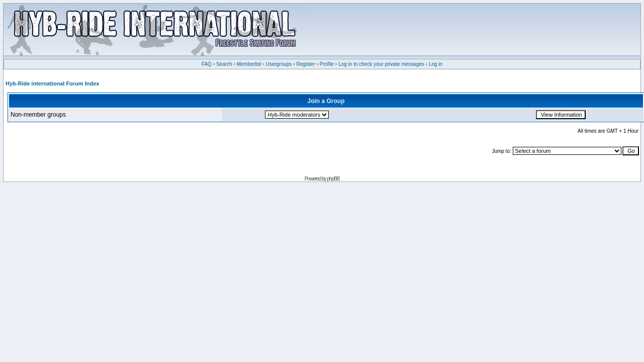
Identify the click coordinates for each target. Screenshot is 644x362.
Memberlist (249, 64)
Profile (327, 64)
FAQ (207, 64)
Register (305, 64)
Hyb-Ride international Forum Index (52, 83)
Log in (436, 64)
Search (224, 64)
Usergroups (279, 64)
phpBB (333, 179)
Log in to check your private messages (381, 64)
